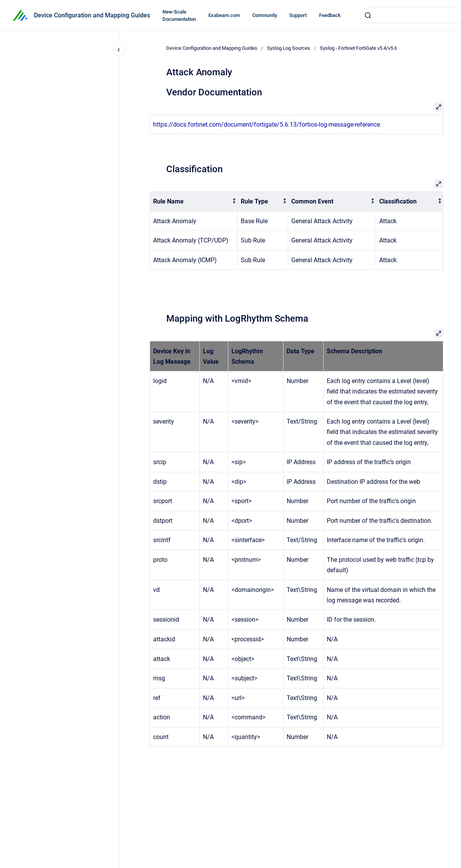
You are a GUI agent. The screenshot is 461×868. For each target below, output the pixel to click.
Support (298, 15)
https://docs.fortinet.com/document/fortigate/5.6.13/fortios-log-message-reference (267, 125)
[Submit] (368, 15)
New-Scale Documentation (179, 16)
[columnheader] (194, 202)
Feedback (330, 15)
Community (265, 15)
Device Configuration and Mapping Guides (92, 15)
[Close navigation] (119, 50)
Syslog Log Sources (289, 48)
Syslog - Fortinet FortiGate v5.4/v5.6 (358, 48)
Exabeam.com (224, 15)
